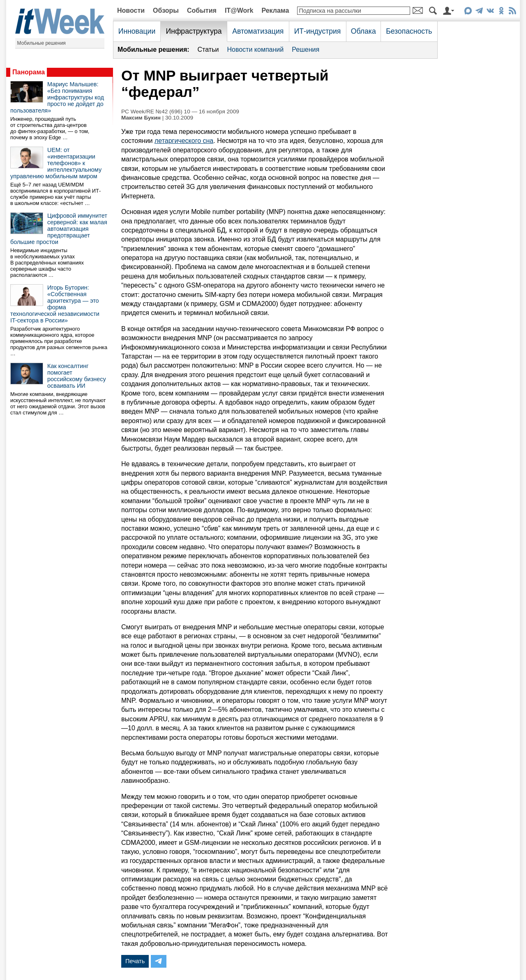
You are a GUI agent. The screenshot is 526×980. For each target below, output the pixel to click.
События (202, 10)
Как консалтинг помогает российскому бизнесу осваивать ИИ (77, 376)
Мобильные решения (42, 43)
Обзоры (166, 10)
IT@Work (239, 10)
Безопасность (409, 31)
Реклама (275, 10)
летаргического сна (184, 141)
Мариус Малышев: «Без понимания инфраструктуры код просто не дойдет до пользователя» (57, 97)
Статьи (208, 49)
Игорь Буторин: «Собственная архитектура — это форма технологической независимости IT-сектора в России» (55, 304)
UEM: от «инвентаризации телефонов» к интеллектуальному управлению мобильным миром (56, 163)
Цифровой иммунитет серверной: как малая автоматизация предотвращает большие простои (59, 229)
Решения (306, 49)
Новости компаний (255, 49)
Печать (135, 961)
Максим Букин (141, 118)
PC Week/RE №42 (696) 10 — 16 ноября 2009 (180, 112)
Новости (131, 10)
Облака (363, 31)
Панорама (29, 72)
